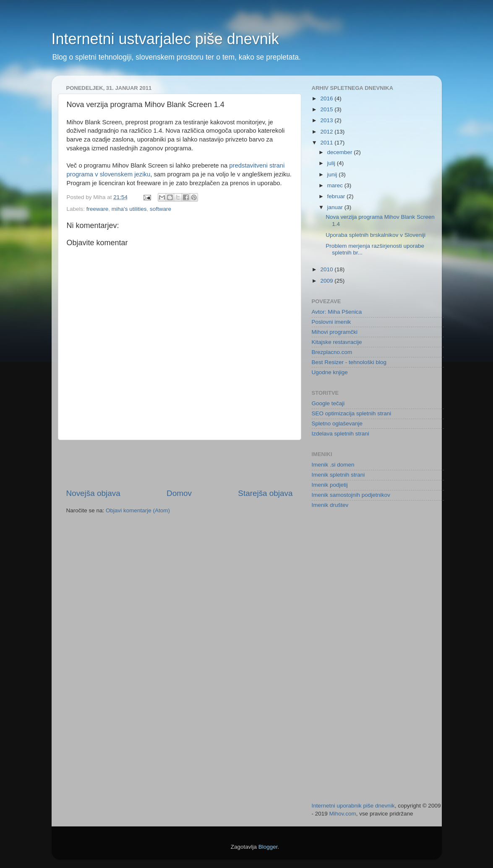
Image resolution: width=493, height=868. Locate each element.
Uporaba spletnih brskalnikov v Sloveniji (376, 235)
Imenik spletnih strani (338, 475)
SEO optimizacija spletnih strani (352, 413)
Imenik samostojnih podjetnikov (351, 495)
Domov (179, 493)
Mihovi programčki (335, 332)
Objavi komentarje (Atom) (138, 510)
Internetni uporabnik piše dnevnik (353, 806)
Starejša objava (265, 493)
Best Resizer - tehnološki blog (349, 362)
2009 (327, 281)
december (341, 152)
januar (336, 207)
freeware (98, 209)
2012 (327, 132)
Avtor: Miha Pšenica (337, 312)
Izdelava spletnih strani (340, 434)
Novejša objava (93, 493)
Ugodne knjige (330, 372)
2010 (327, 269)
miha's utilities (129, 209)
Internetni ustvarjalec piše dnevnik (165, 39)
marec (336, 185)
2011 (327, 143)
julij (332, 163)
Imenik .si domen (333, 465)
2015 (327, 109)
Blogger (268, 847)
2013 (327, 120)
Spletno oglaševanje (337, 424)
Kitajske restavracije (337, 342)
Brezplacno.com (332, 352)
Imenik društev (330, 505)
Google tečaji (328, 403)
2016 (327, 98)
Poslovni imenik (331, 322)
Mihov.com (343, 814)
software (160, 209)
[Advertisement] (180, 464)
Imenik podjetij (330, 485)
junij (333, 174)
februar (337, 196)
